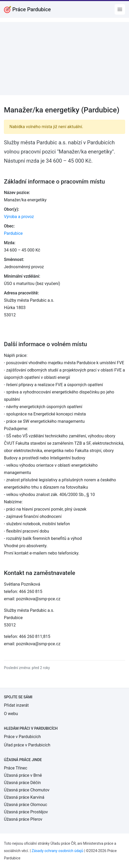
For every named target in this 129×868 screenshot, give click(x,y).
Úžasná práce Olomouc (26, 805)
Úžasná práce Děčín (22, 783)
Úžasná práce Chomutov (27, 790)
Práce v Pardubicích (22, 737)
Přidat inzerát (16, 705)
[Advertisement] (64, 59)
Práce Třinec (16, 768)
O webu (11, 714)
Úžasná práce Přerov (23, 819)
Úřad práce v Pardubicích (27, 745)
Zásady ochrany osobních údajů (58, 851)
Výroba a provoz (19, 217)
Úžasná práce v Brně (23, 775)
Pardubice (13, 233)
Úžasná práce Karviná (24, 797)
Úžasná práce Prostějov (26, 812)
